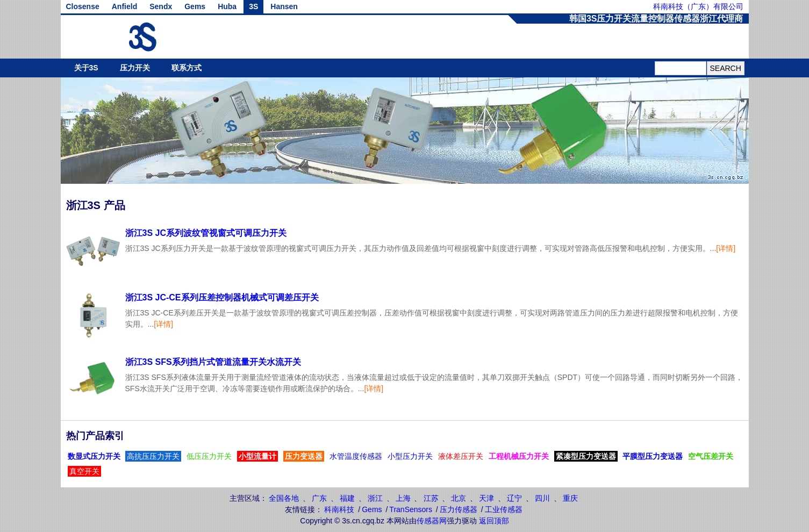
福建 (347, 498)
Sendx (161, 6)
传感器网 (432, 521)
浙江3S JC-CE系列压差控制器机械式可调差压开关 (222, 297)
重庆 (570, 498)
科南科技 (339, 509)
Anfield (124, 6)
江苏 (431, 498)
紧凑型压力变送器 (586, 456)
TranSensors (411, 509)
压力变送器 (304, 456)
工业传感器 (504, 509)
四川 (542, 498)
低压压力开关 (209, 456)
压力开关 (135, 68)
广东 (319, 498)
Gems (195, 6)
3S (253, 6)
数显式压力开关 (94, 456)
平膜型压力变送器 (653, 456)
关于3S (86, 68)
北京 (459, 498)
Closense (83, 6)
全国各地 (284, 498)
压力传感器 (459, 509)
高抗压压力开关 (153, 456)
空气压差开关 (711, 456)
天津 (486, 498)
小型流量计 (257, 456)
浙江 (375, 498)
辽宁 (514, 498)
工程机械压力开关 (519, 456)
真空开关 (84, 471)
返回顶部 (494, 521)
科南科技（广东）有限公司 (698, 6)
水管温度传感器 (356, 456)
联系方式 (187, 68)
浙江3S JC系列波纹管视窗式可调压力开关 (206, 233)
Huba (227, 6)
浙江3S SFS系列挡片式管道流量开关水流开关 (213, 362)
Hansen (284, 6)
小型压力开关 (410, 456)
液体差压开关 (461, 456)
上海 (403, 498)
